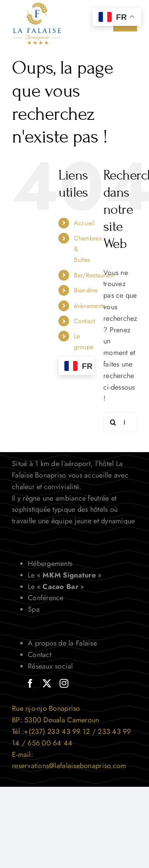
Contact (85, 321)
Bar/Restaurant (94, 275)
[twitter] (47, 683)
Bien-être (86, 290)
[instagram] (64, 683)
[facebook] (30, 683)
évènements (90, 306)
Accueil (84, 223)
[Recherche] (113, 422)
